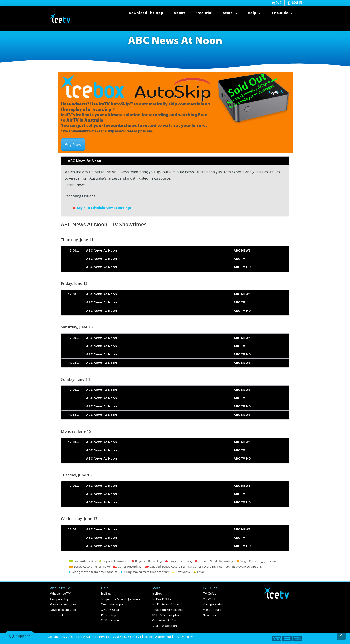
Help (254, 13)
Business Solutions (63, 604)
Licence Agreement (157, 637)
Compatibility (59, 599)
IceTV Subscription (165, 604)
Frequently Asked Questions (121, 599)
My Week (209, 599)
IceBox (106, 593)
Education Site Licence (168, 610)
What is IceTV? (61, 593)
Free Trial (204, 13)
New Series (211, 615)
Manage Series (213, 604)
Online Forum (110, 620)
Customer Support (114, 604)
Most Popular (212, 610)
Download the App (146, 13)
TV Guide (282, 13)
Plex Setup (108, 615)
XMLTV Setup (111, 610)
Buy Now (73, 144)
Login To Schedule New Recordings (102, 208)
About (179, 13)
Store (230, 13)
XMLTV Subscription (166, 615)
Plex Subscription (164, 620)
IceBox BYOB (161, 599)
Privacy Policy (183, 637)
